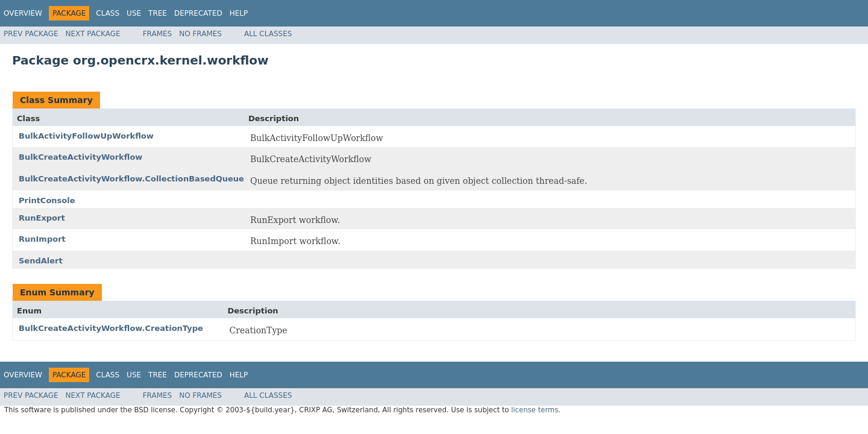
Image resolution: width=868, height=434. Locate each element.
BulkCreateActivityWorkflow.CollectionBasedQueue (131, 179)
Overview (23, 13)
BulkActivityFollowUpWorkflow (86, 136)
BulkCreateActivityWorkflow (80, 157)
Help (239, 13)
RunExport (42, 218)
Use (134, 13)
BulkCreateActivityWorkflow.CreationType (111, 328)
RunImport (42, 239)
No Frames (200, 34)
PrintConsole (47, 200)
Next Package (93, 34)
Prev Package (31, 34)
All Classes (268, 34)
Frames (158, 34)
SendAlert (41, 261)
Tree (158, 13)
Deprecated (198, 13)
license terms (535, 410)
